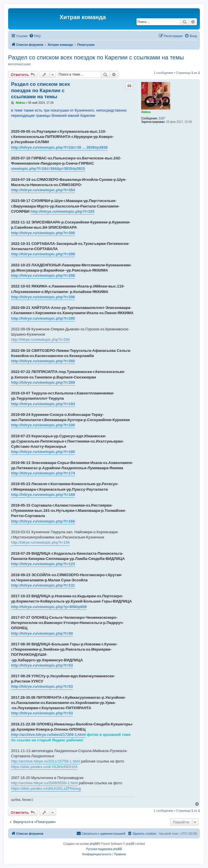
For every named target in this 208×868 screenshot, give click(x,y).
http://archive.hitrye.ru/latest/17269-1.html (48, 735)
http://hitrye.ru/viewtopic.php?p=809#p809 (49, 607)
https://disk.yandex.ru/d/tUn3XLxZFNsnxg (46, 788)
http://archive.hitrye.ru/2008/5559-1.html (44, 783)
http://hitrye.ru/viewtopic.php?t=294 (40, 340)
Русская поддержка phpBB (104, 849)
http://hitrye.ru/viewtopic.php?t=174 (43, 473)
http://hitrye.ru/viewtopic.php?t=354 (43, 190)
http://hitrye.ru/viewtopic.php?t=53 (42, 665)
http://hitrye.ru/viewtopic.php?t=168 (43, 495)
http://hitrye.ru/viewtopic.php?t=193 (43, 404)
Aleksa (146, 112)
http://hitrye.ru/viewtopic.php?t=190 (43, 425)
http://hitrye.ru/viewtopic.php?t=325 (62, 211)
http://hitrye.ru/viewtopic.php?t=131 (43, 585)
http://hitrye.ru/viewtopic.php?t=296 (43, 297)
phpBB (94, 844)
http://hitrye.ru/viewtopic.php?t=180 (43, 452)
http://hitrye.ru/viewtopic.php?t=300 (43, 233)
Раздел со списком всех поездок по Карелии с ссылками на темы (96, 57)
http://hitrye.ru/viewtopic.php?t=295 (43, 318)
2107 (162, 118)
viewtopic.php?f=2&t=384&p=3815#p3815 (48, 169)
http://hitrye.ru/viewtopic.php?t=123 (43, 564)
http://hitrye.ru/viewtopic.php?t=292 (43, 361)
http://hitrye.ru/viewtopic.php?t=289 (43, 382)
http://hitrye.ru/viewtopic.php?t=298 (43, 275)
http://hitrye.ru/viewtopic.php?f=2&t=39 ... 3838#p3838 (59, 147)
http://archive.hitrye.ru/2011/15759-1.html (45, 761)
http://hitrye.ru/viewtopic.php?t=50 (42, 633)
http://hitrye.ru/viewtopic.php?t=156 (40, 542)
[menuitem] (35, 36)
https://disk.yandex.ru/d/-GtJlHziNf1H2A (44, 767)
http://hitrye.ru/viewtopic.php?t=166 (43, 521)
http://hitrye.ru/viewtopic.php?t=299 (43, 254)
